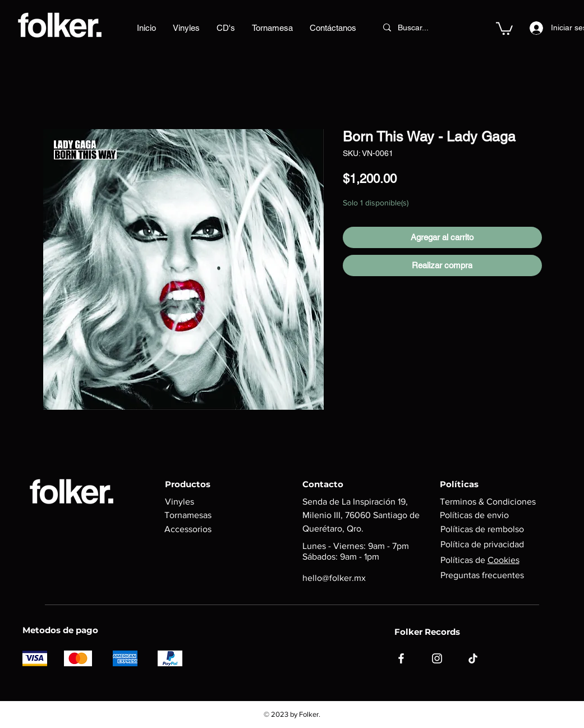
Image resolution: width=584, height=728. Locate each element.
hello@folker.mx (334, 578)
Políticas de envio (474, 515)
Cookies (503, 560)
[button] (504, 28)
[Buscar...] (422, 27)
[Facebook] (401, 658)
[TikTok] (473, 658)
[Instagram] (437, 658)
